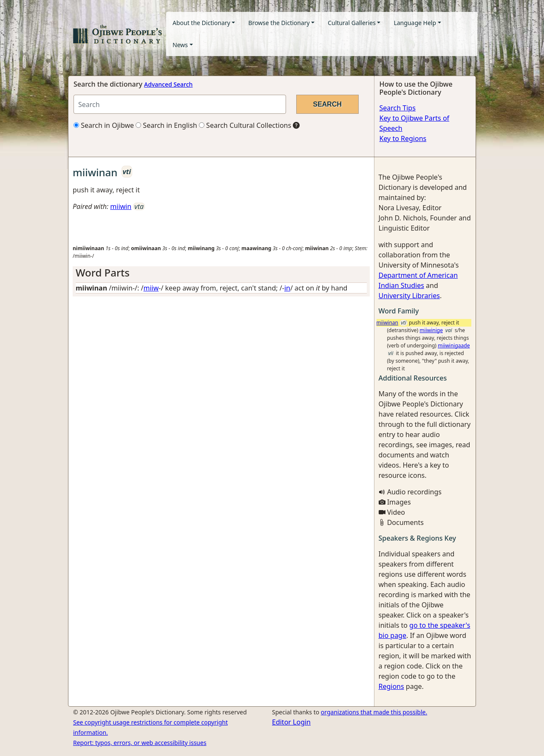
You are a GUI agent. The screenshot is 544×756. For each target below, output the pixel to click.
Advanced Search (168, 84)
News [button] (180, 45)
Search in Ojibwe (104, 125)
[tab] (221, 273)
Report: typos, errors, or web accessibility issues (140, 743)
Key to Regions (403, 138)
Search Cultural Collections (245, 125)
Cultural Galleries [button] (352, 23)
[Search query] (180, 104)
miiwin (121, 206)
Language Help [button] (415, 23)
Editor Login (291, 722)
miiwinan (388, 323)
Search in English (166, 125)
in (287, 288)
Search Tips (398, 108)
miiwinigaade (454, 346)
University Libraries (409, 296)
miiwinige (431, 330)
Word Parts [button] (103, 272)
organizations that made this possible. (374, 712)
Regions (391, 686)
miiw (151, 288)
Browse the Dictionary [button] (279, 23)
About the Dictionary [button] (201, 23)
